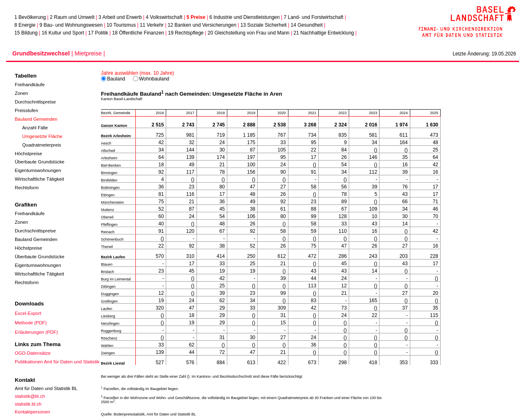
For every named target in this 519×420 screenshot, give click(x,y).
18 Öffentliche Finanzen (138, 33)
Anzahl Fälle (36, 128)
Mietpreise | (90, 53)
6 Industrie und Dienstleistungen (244, 17)
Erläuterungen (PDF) (36, 332)
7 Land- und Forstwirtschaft (314, 17)
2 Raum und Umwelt (72, 17)
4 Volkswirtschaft (164, 17)
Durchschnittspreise (35, 102)
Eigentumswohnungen (38, 170)
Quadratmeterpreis (42, 145)
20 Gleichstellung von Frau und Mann (248, 33)
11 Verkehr (152, 25)
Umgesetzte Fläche (43, 136)
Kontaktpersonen (32, 412)
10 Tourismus (121, 25)
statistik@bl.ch (30, 396)
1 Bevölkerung (30, 17)
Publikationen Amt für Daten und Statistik (57, 362)
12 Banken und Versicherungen (202, 25)
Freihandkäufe (30, 85)
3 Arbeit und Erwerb (120, 17)
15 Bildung (26, 33)
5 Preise (196, 17)
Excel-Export (28, 313)
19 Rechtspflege (186, 33)
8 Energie (25, 25)
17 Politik (98, 33)
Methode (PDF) (31, 323)
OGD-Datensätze (33, 353)
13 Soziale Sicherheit (264, 25)
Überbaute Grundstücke (40, 162)
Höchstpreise (28, 154)
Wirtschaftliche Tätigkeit (39, 179)
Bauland (114, 79)
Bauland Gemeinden (36, 119)
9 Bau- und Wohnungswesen (71, 25)
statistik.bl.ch (28, 404)
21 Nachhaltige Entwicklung (324, 33)
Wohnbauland (152, 79)
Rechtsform (27, 188)
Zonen (21, 93)
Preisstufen (26, 110)
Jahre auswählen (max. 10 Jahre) (137, 73)
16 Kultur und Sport (63, 33)
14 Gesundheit (306, 25)
